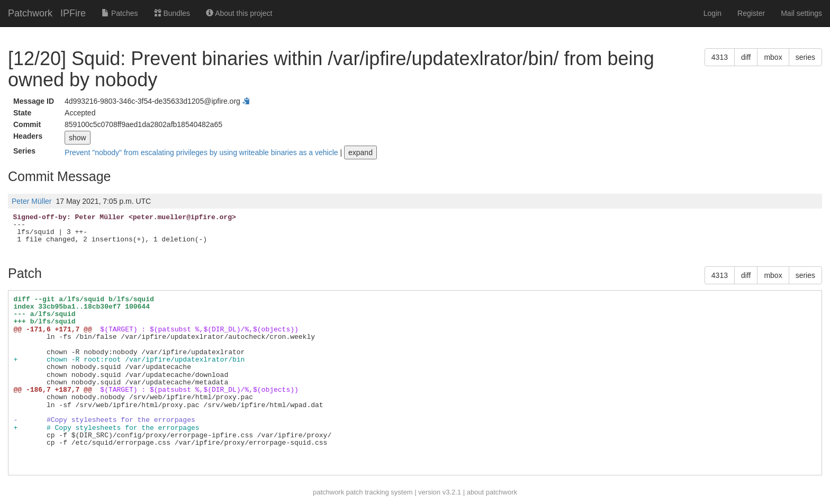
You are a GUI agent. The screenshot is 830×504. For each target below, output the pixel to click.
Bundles (172, 13)
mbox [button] (773, 57)
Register (751, 13)
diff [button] (746, 57)
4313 (720, 57)
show (78, 138)
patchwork (328, 492)
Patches (120, 13)
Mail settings (801, 13)
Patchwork (30, 13)
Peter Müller (31, 201)
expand (360, 152)
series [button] (805, 57)
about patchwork (492, 492)
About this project (239, 13)
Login (712, 13)
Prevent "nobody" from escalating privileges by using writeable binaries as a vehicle (202, 152)
